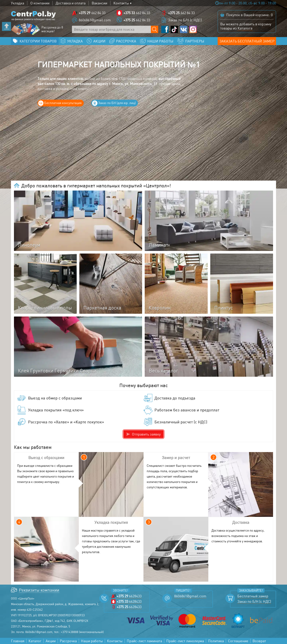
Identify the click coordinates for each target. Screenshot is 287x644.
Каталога (245, 28)
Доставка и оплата (71, 3)
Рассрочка (68, 641)
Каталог (35, 641)
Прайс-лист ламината (144, 641)
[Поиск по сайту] (155, 29)
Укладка (18, 3)
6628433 (129, 596)
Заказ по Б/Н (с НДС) (185, 20)
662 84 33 (92, 13)
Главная (18, 641)
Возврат (259, 641)
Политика (216, 641)
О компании (40, 3)
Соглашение (238, 641)
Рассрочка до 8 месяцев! (52, 29)
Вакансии (99, 3)
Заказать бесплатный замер (247, 41)
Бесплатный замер (253, 596)
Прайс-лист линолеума (185, 641)
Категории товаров (38, 41)
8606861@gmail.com (95, 20)
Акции (51, 641)
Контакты (121, 3)
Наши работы (92, 641)
